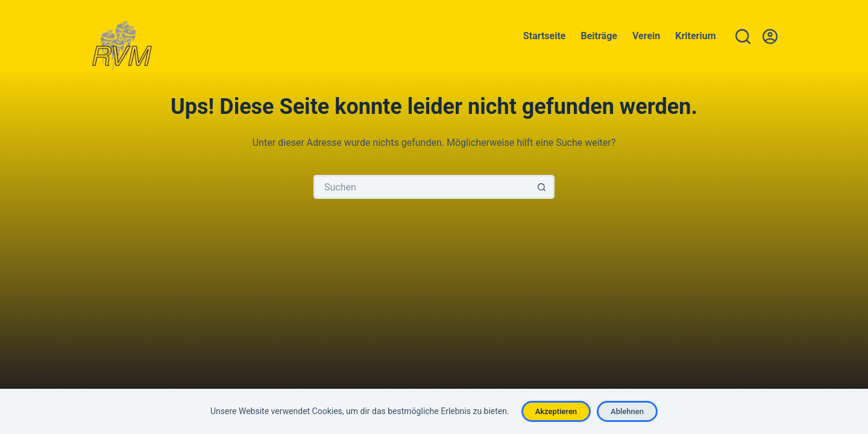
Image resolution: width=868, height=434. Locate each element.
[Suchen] (743, 36)
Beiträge (599, 36)
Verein (646, 36)
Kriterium (695, 36)
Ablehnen (627, 411)
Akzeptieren (556, 411)
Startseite (545, 36)
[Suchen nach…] (422, 187)
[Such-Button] (542, 187)
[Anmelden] (770, 36)
